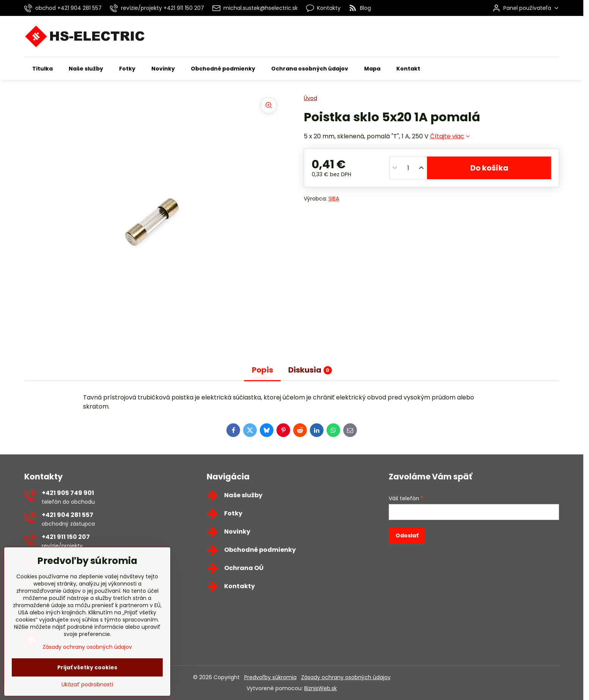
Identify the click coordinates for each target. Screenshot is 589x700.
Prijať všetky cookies (87, 689)
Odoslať (407, 536)
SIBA (334, 199)
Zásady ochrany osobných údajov (346, 677)
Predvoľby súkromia (270, 677)
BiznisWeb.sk (320, 688)
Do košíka (489, 168)
